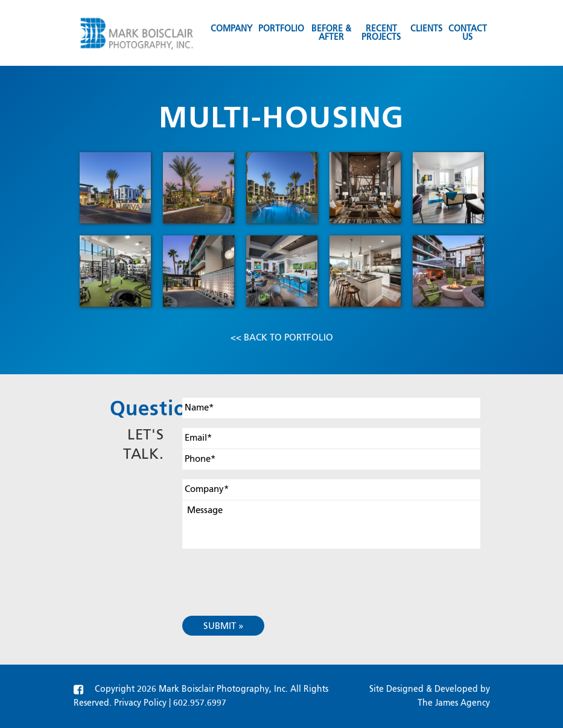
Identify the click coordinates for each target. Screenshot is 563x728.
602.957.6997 (200, 703)
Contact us (468, 33)
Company (231, 29)
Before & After (331, 33)
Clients (426, 29)
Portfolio (281, 29)
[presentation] (274, 573)
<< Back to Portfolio (282, 338)
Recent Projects (381, 33)
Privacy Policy (140, 703)
